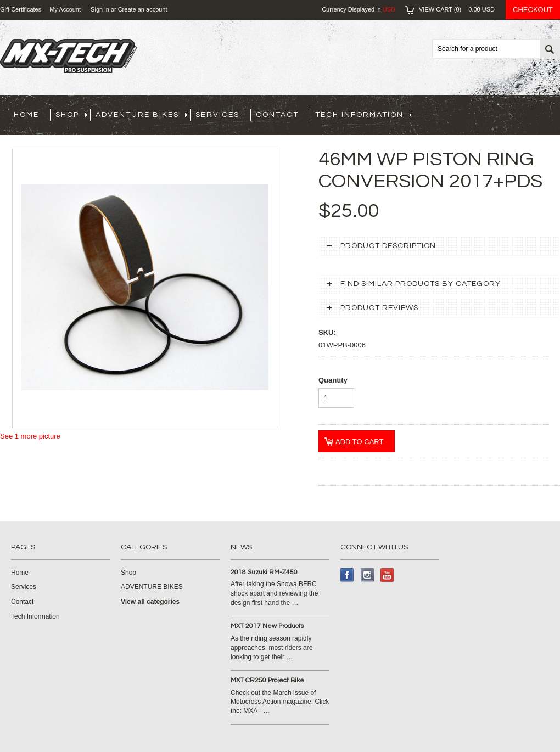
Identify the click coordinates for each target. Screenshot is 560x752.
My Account (65, 9)
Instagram (368, 575)
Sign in (100, 9)
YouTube (387, 575)
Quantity (333, 380)
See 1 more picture (30, 436)
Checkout (533, 10)
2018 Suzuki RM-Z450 (264, 572)
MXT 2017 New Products (267, 626)
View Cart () (457, 9)
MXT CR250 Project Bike (267, 680)
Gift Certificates (21, 9)
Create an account (143, 9)
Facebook (347, 575)
